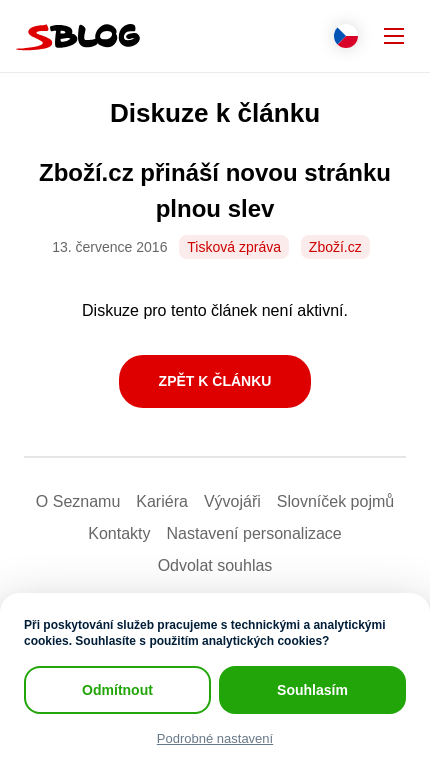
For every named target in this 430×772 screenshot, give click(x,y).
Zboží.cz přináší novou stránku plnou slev (215, 190)
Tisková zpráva (234, 247)
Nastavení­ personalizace (254, 533)
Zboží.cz (335, 247)
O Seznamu (78, 501)
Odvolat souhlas (215, 565)
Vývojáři (232, 501)
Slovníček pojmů (335, 501)
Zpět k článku (215, 381)
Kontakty (119, 533)
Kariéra (162, 501)
